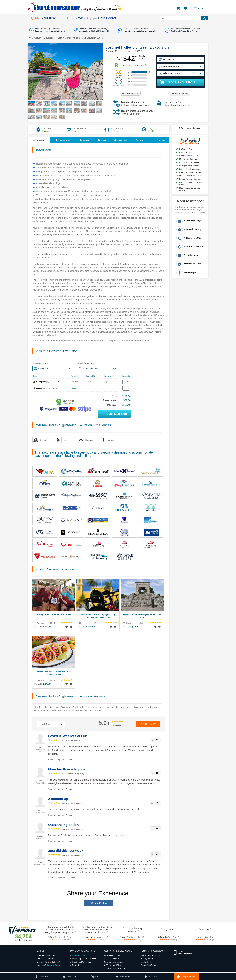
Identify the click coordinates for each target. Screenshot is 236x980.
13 (157, 740)
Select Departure (85, 363)
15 (157, 773)
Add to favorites (180, 94)
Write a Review (130, 93)
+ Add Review (148, 724)
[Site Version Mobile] (184, 952)
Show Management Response (62, 760)
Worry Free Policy (148, 965)
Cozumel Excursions (44, 38)
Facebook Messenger (81, 962)
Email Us (75, 965)
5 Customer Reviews (190, 128)
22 (157, 829)
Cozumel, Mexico (114, 51)
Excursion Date (40, 363)
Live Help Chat (78, 955)
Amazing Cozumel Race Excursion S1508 (54, 615)
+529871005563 (89, 959)
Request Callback (54, 965)
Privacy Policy (147, 959)
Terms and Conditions (150, 955)
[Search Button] (205, 18)
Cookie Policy (147, 962)
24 (157, 803)
